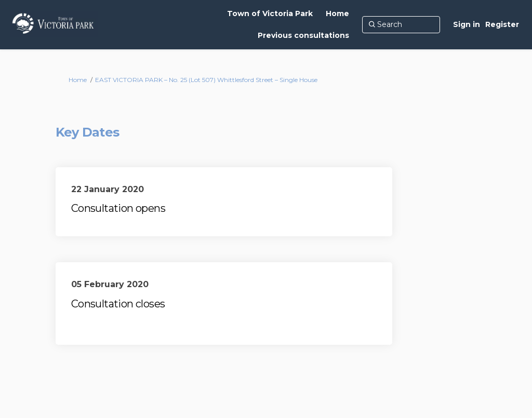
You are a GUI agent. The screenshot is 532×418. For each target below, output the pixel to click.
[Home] (337, 14)
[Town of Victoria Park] (270, 14)
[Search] (401, 24)
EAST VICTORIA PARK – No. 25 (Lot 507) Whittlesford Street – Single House (206, 80)
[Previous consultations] (303, 35)
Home (78, 80)
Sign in (467, 24)
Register (502, 24)
